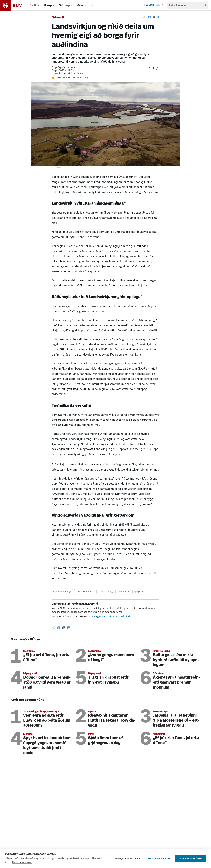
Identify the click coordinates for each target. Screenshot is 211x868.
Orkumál (58, 18)
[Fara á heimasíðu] (14, 5)
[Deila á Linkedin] (158, 17)
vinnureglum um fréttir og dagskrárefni (110, 616)
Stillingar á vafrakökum (127, 860)
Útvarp (48, 5)
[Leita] (205, 5)
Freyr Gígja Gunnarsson (64, 68)
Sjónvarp (64, 5)
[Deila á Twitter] (154, 17)
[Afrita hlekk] (145, 17)
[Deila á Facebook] (150, 17)
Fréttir (33, 5)
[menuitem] (39, 5)
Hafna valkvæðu (159, 860)
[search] (186, 5)
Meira (80, 5)
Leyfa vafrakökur (191, 860)
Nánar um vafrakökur (22, 864)
